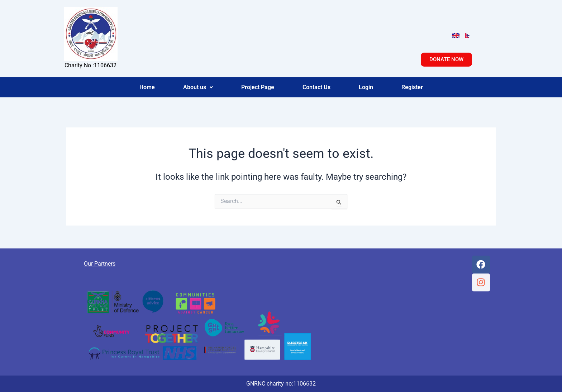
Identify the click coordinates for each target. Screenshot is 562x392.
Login (366, 87)
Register (412, 87)
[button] (198, 87)
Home (147, 87)
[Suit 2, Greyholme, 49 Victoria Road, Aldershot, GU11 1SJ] (397, 307)
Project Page (258, 87)
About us (198, 87)
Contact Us (316, 87)
